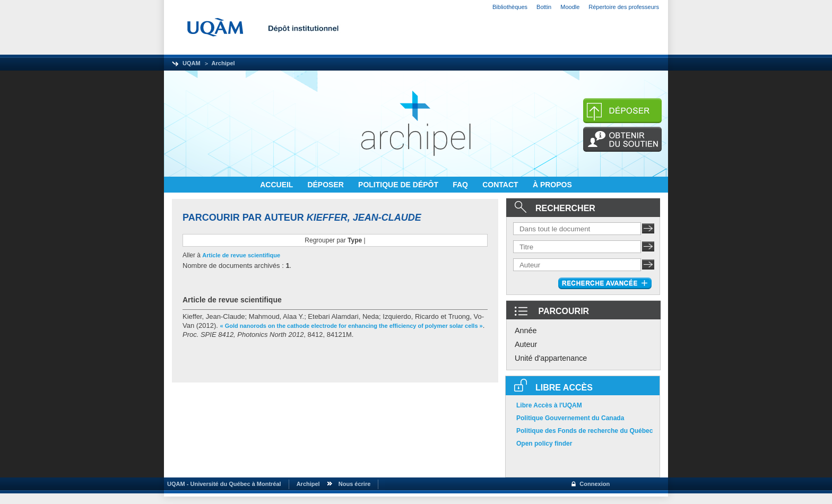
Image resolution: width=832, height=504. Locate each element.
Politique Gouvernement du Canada (570, 418)
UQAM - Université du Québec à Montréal (223, 484)
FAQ (461, 185)
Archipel (223, 63)
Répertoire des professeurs (624, 7)
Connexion (595, 484)
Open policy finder (544, 444)
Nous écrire (355, 484)
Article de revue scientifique (241, 255)
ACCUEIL (278, 185)
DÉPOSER (326, 185)
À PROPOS (552, 185)
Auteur (526, 344)
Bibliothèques (510, 7)
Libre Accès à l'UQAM (549, 405)
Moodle (570, 7)
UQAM (192, 63)
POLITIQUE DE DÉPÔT (399, 185)
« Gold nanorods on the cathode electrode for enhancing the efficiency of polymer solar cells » (352, 326)
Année (526, 331)
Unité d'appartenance (551, 358)
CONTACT (501, 185)
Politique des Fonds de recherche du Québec (584, 431)
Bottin (544, 7)
